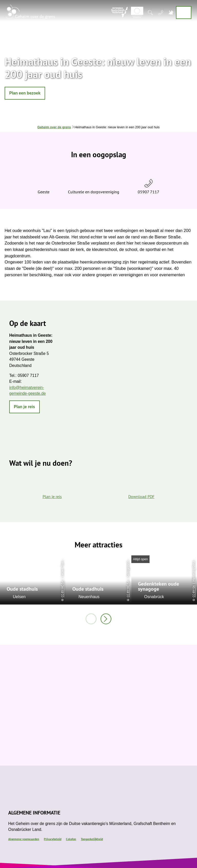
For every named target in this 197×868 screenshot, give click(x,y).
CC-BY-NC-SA (62, 589)
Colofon (71, 839)
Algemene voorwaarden (24, 839)
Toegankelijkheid (92, 839)
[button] (25, 93)
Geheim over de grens (54, 127)
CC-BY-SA (194, 591)
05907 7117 (149, 192)
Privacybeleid (53, 839)
